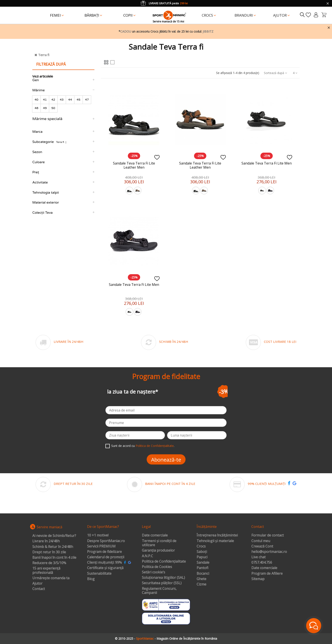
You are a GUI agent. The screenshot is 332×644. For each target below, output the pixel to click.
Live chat (258, 557)
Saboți (202, 552)
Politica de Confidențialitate (155, 446)
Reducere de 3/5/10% (49, 563)
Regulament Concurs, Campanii (159, 591)
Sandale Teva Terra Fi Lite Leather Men (134, 165)
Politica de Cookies (157, 567)
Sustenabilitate (99, 574)
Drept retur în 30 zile (49, 552)
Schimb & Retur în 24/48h (53, 547)
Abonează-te (166, 460)
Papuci (202, 557)
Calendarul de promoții (106, 557)
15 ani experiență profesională (46, 570)
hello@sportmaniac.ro (269, 552)
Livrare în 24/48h (46, 541)
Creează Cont (262, 546)
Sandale (203, 563)
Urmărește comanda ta (51, 578)
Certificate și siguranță (105, 568)
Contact (39, 589)
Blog (91, 579)
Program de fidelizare (104, 552)
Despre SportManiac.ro (106, 541)
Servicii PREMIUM (101, 546)
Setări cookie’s (153, 572)
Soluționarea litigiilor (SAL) (163, 578)
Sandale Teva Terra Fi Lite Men (267, 163)
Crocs (201, 546)
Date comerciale (155, 535)
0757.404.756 (262, 563)
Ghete (201, 579)
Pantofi (202, 568)
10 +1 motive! (98, 535)
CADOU (126, 31)
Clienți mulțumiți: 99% (104, 563)
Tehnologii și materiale (215, 541)
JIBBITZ (208, 31)
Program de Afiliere (267, 574)
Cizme (201, 584)
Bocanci (203, 574)
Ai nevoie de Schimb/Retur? (54, 536)
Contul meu (261, 541)
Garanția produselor (158, 551)
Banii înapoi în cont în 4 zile (54, 558)
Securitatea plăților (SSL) (162, 583)
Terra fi (44, 55)
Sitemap (258, 579)
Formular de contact (268, 535)
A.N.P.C (147, 556)
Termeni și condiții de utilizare (159, 543)
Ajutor (37, 584)
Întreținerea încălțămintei (217, 535)
